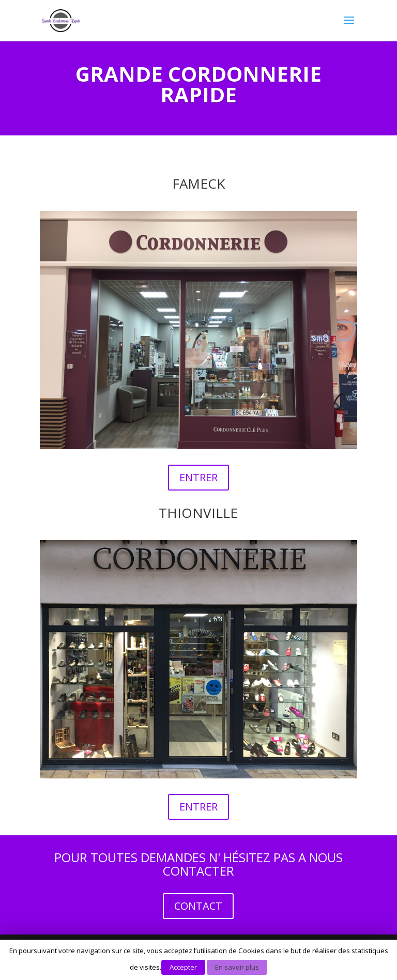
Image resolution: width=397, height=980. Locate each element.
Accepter (183, 967)
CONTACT (198, 906)
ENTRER (198, 477)
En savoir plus (237, 967)
